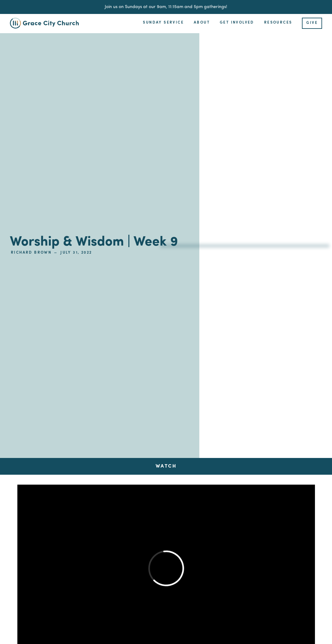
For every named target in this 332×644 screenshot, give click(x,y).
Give (312, 23)
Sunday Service (163, 23)
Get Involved (237, 23)
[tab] (166, 466)
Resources (278, 23)
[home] (48, 23)
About (202, 23)
